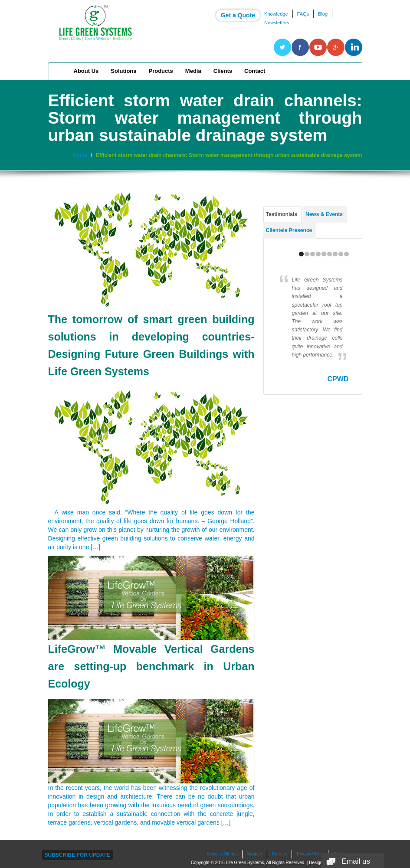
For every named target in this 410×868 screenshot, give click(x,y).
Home (60, 71)
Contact (255, 71)
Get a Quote (238, 15)
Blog (323, 14)
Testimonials (282, 214)
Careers (280, 854)
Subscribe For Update (77, 855)
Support (255, 854)
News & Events (324, 214)
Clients (223, 71)
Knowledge (276, 14)
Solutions (123, 71)
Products (161, 71)
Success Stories (222, 854)
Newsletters (277, 23)
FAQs (303, 14)
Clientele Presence (289, 230)
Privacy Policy (310, 854)
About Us (86, 71)
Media (193, 71)
